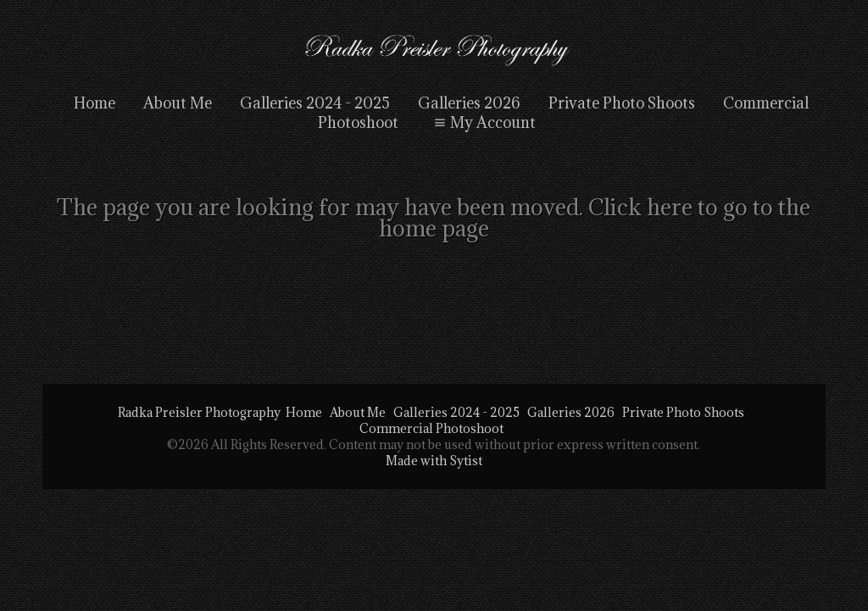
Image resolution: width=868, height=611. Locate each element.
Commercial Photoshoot (431, 428)
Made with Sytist (434, 461)
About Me (178, 103)
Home (95, 103)
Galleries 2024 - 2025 (315, 103)
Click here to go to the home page (595, 217)
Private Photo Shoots (622, 103)
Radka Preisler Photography (199, 412)
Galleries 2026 (469, 103)
